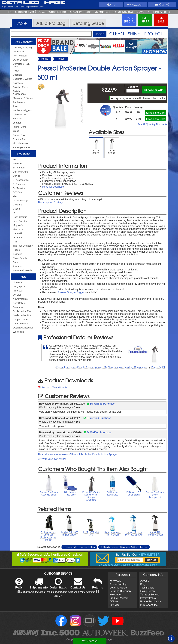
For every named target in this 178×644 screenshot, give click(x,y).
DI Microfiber (20, 188)
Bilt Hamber (19, 168)
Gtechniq (18, 205)
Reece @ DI (158, 367)
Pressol (61, 59)
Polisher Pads (20, 87)
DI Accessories (21, 180)
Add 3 (155, 113)
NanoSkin (18, 233)
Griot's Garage (21, 200)
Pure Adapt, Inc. (149, 605)
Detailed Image (34, 3)
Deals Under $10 (22, 311)
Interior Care (20, 127)
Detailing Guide (118, 588)
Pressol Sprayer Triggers (72, 292)
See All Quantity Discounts (152, 124)
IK (14, 213)
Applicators (19, 102)
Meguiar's (18, 225)
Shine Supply (20, 258)
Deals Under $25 (22, 315)
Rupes (16, 250)
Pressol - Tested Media (54, 388)
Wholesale (18, 332)
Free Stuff (18, 291)
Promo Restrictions (151, 602)
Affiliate (114, 602)
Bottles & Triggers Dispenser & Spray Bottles (124, 547)
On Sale (17, 295)
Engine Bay (19, 135)
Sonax (16, 262)
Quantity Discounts (23, 328)
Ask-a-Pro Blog (118, 584)
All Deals (18, 282)
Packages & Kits (22, 147)
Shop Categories (23, 42)
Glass (16, 131)
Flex (15, 196)
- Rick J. (58, 596)
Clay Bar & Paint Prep (22, 65)
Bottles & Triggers (22, 110)
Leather (17, 123)
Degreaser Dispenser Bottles (79, 547)
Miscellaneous (20, 143)
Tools (16, 106)
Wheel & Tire (20, 114)
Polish (16, 71)
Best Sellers (19, 303)
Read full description (54, 187)
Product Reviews (119, 598)
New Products (20, 299)
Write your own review (52, 459)
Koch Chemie (20, 217)
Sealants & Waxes (23, 79)
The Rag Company (23, 246)
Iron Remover (20, 56)
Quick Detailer (20, 60)
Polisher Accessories (19, 93)
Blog (143, 584)
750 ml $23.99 (112, 146)
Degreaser (18, 51)
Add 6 (155, 119)
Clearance (18, 307)
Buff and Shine (21, 172)
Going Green (148, 591)
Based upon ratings (51, 202)
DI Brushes (19, 184)
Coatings (18, 75)
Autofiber (18, 163)
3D (14, 159)
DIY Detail (18, 192)
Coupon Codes (21, 319)
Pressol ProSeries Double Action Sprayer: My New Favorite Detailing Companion (102, 367)
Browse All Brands (23, 270)
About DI (145, 581)
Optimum (18, 237)
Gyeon (16, 209)
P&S (15, 242)
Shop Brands (23, 154)
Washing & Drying (22, 47)
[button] (171, 638)
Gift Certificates (21, 324)
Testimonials (147, 588)
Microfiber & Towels (23, 98)
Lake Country (20, 221)
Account (136, 4)
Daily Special (20, 286)
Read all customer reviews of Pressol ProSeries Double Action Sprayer (78, 454)
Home (111, 4)
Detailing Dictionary (121, 591)
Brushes (17, 119)
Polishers (18, 83)
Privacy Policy (148, 598)
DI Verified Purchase (101, 404)
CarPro (17, 176)
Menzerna (18, 229)
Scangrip (18, 254)
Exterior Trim (20, 139)
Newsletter (116, 595)
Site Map (115, 605)
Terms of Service (150, 595)
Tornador (18, 266)
